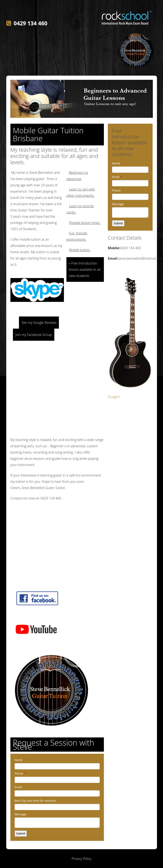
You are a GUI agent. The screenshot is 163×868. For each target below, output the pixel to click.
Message (21, 814)
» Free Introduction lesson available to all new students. (85, 269)
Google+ (114, 397)
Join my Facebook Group (34, 335)
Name (20, 760)
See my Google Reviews (39, 323)
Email (18, 787)
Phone (20, 773)
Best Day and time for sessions (35, 801)
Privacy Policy (81, 859)
